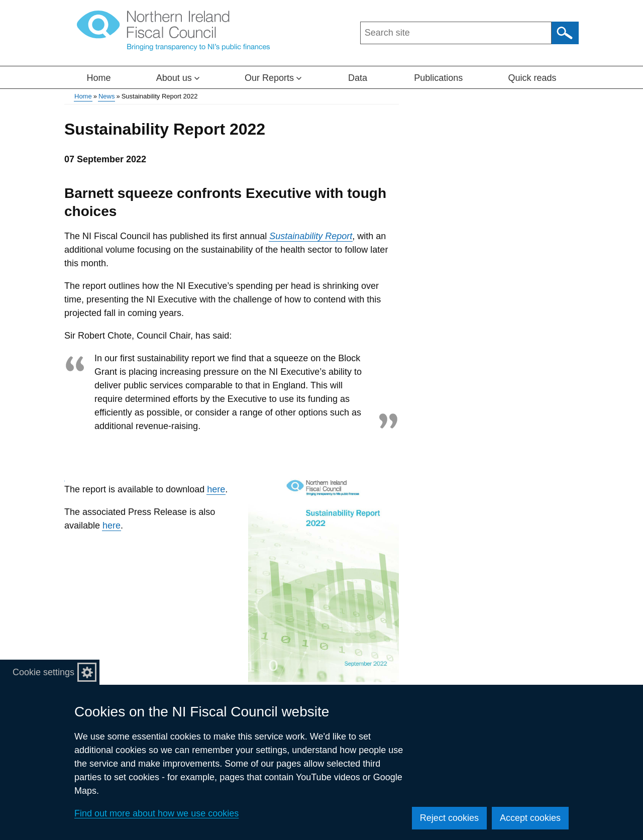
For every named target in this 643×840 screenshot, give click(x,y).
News (107, 96)
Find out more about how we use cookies (156, 813)
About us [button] (178, 78)
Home (99, 78)
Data (358, 78)
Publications (438, 78)
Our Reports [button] (273, 78)
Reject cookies (449, 818)
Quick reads (532, 78)
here (216, 489)
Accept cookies (530, 818)
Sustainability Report (311, 236)
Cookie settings (43, 672)
